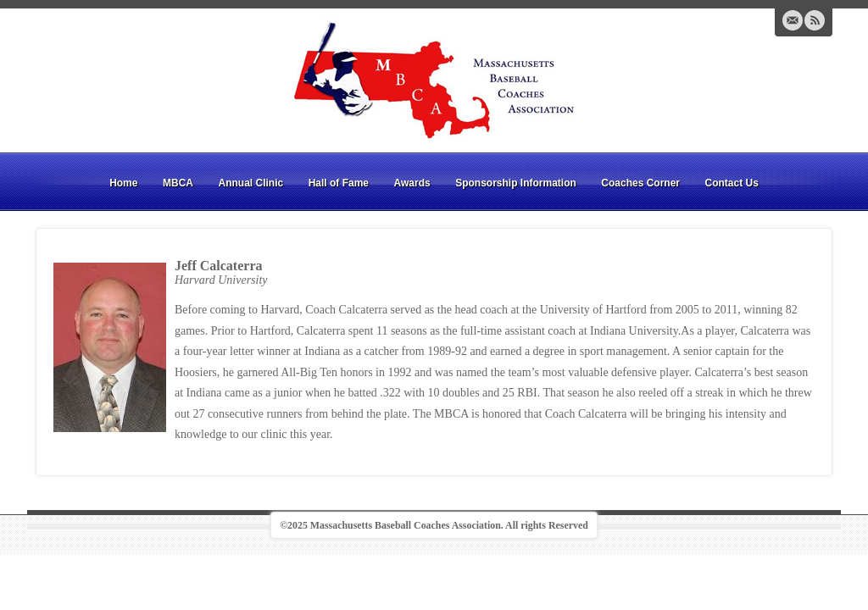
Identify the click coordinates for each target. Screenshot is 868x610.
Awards (412, 183)
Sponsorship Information (516, 183)
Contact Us (732, 183)
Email (793, 20)
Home (123, 183)
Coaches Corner (640, 183)
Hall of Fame (339, 183)
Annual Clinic (250, 183)
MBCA (178, 183)
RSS (815, 20)
